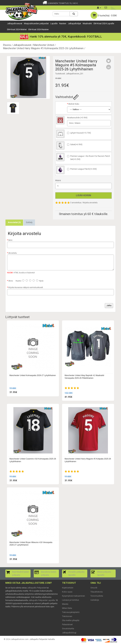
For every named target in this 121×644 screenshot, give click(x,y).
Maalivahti (87, 23)
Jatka (109, 306)
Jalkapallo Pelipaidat (37, 588)
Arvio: (11, 281)
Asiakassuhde (73, 118)
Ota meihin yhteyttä (71, 620)
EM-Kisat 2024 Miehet (17, 29)
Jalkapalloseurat (15, 23)
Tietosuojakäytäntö (71, 612)
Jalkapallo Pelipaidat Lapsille (42, 600)
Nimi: (11, 240)
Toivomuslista (97, 596)
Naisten (63, 23)
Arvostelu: (13, 253)
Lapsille (54, 23)
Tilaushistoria (97, 592)
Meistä (65, 604)
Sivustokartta (68, 629)
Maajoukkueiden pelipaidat (36, 23)
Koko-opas (67, 592)
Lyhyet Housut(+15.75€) (81, 133)
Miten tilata (67, 608)
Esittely (29, 222)
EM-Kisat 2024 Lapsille (104, 23)
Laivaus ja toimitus (71, 600)
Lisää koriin (84, 195)
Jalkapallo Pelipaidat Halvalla (42, 639)
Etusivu (7, 45)
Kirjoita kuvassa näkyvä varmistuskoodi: (26, 287)
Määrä (58, 180)
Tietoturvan (67, 616)
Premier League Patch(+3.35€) (84, 169)
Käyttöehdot (68, 588)
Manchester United (44, 45)
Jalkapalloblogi (69, 633)
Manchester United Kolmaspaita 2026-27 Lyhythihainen (33, 375)
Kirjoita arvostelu (90, 203)
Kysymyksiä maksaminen (73, 596)
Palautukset (67, 624)
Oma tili (94, 588)
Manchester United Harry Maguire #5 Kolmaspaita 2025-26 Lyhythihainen (43, 48)
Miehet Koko (74, 104)
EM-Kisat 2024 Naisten (39, 29)
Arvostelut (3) (14, 222)
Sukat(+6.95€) (76, 145)
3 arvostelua (76, 203)
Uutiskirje (95, 600)
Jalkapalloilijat (74, 23)
